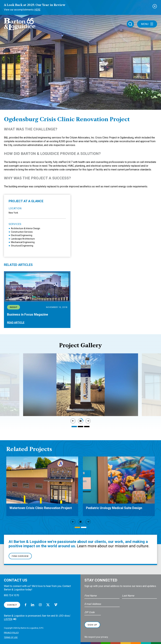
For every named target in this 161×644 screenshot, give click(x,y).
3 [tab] (87, 427)
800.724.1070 (11, 595)
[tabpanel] (81, 385)
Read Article (16, 323)
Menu (147, 24)
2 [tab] (80, 427)
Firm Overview (20, 556)
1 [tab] (74, 427)
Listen (8, 619)
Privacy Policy (11, 633)
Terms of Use (11, 637)
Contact (12, 605)
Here (37, 10)
